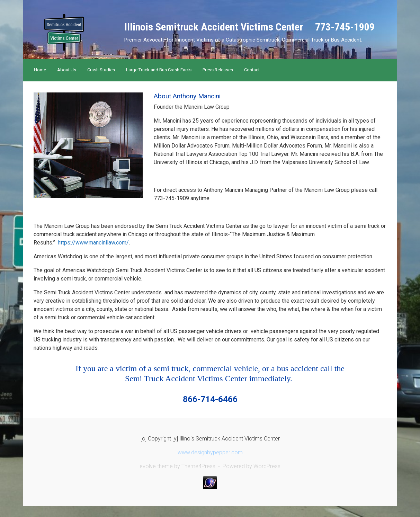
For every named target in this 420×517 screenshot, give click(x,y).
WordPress (267, 466)
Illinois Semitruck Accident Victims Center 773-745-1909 (249, 27)
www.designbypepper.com (210, 452)
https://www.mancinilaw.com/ (93, 243)
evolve (148, 466)
